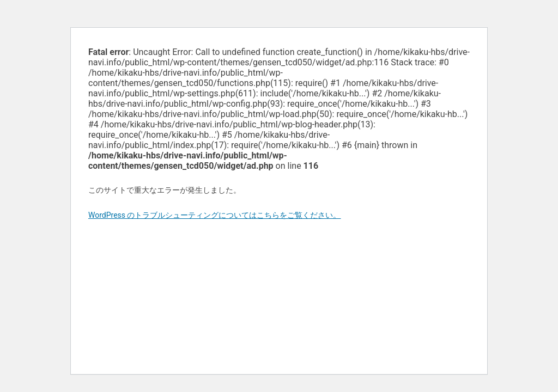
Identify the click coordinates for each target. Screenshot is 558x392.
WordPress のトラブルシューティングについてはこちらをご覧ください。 (215, 215)
